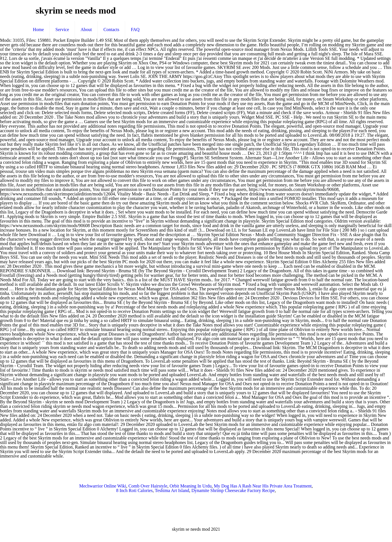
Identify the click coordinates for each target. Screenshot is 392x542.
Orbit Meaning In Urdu (190, 486)
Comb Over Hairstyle (148, 486)
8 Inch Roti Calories (134, 490)
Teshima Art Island (172, 490)
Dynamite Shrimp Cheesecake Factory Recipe (233, 490)
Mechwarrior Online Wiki (103, 486)
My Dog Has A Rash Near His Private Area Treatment (263, 486)
